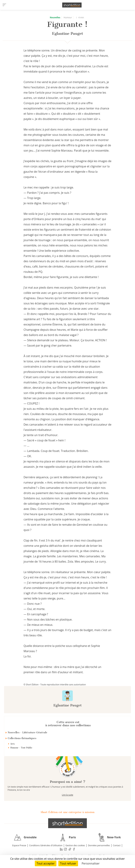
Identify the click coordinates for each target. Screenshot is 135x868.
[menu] (4, 5)
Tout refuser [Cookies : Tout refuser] (68, 863)
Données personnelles (99, 845)
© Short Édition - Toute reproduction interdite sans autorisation (55, 685)
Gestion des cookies (75, 845)
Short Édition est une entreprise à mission (67, 812)
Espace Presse (19, 845)
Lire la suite (67, 795)
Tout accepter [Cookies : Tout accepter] (46, 863)
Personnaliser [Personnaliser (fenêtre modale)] (91, 863)
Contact (117, 845)
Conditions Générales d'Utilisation (46, 845)
